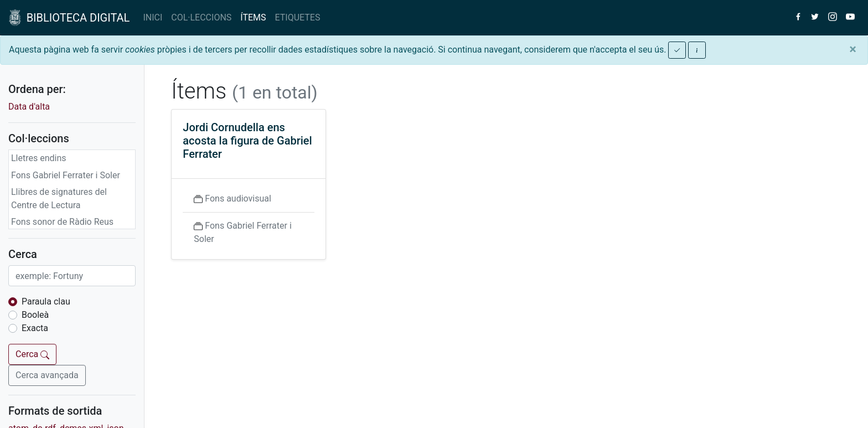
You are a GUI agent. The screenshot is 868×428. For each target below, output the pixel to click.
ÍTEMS (253, 17)
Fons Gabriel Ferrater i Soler (66, 175)
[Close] (853, 49)
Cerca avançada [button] (47, 375)
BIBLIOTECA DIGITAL (69, 18)
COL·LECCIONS (201, 17)
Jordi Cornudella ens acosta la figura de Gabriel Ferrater (247, 141)
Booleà (35, 315)
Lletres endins (39, 158)
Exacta (35, 328)
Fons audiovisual (238, 198)
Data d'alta (29, 107)
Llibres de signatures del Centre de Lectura (59, 198)
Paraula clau (46, 301)
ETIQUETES (298, 17)
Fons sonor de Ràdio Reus (62, 222)
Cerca (32, 354)
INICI (153, 17)
